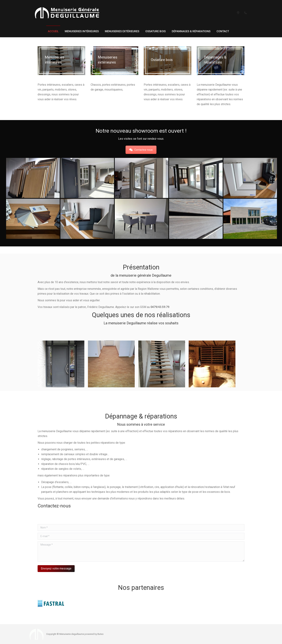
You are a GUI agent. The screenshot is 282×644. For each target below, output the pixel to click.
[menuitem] (53, 31)
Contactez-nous (141, 150)
